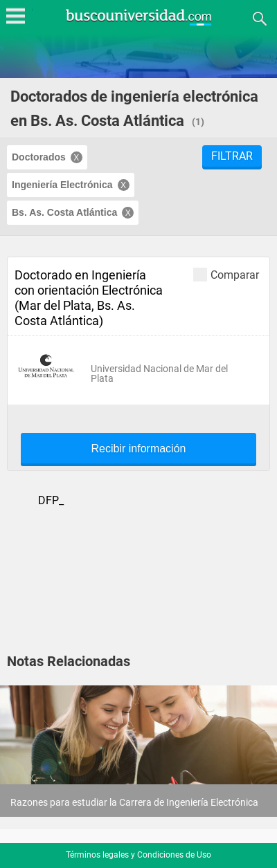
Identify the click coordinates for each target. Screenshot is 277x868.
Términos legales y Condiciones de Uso (138, 855)
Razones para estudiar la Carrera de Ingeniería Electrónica (134, 802)
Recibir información (139, 449)
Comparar (226, 274)
